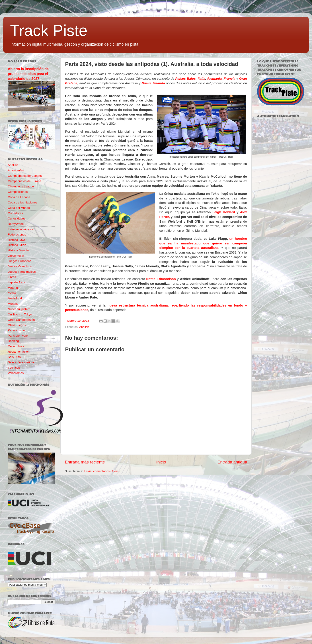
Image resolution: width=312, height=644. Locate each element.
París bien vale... (19, 336)
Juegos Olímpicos (20, 266)
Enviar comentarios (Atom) (102, 471)
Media (12, 293)
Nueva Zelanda (154, 83)
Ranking (13, 341)
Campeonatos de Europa (25, 181)
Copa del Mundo (19, 208)
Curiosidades (17, 218)
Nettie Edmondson (161, 279)
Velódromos (16, 373)
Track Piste (49, 30)
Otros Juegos (17, 325)
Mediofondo (16, 298)
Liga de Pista (16, 282)
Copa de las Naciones (23, 202)
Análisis (84, 327)
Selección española (21, 362)
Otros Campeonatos (21, 320)
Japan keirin (16, 256)
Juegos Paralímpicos (22, 272)
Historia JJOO (17, 240)
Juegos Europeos (19, 261)
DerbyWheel (16, 224)
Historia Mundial (19, 250)
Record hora (16, 346)
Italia (201, 79)
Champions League (21, 186)
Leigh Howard (224, 212)
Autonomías (16, 170)
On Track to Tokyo (20, 314)
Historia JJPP (17, 245)
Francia (229, 79)
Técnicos (14, 368)
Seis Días (14, 357)
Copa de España (19, 197)
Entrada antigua (232, 462)
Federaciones (17, 235)
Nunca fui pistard (19, 309)
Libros (12, 277)
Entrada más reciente (85, 462)
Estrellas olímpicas (20, 229)
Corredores (15, 213)
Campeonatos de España (25, 176)
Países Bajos (185, 79)
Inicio (161, 462)
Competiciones (18, 192)
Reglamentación (19, 352)
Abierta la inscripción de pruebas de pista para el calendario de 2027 (28, 74)
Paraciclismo (16, 330)
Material (13, 288)
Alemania (214, 79)
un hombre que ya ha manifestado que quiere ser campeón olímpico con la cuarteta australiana (203, 243)
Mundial (13, 304)
